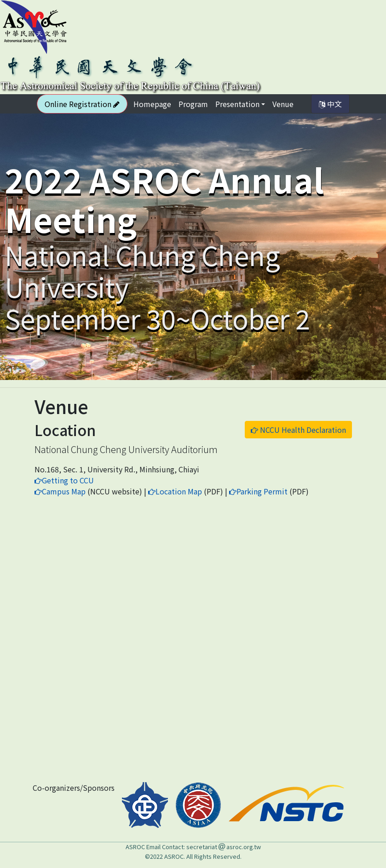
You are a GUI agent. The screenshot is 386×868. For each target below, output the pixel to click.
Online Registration (82, 104)
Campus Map (60, 491)
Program (193, 104)
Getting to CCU (64, 480)
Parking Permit (258, 491)
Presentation (237, 104)
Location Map (175, 491)
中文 (330, 104)
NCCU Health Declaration (298, 430)
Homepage (154, 104)
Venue (283, 104)
